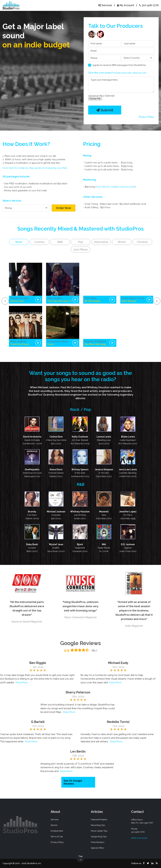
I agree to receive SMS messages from (119, 65)
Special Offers (97, 848)
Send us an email (139, 838)
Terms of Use (57, 837)
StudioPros (140, 65)
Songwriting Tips (99, 837)
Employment (57, 831)
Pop (80, 242)
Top (80, 858)
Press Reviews (98, 842)
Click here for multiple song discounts (116, 187)
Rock (19, 242)
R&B (60, 242)
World (122, 242)
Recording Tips (98, 825)
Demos (54, 825)
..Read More (21, 683)
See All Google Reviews (73, 782)
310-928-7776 (149, 5)
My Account (126, 5)
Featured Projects (99, 820)
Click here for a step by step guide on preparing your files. (35, 168)
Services (105, 5)
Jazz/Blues (80, 249)
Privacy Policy (146, 117)
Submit (105, 110)
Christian (142, 242)
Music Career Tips (99, 831)
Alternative (101, 242)
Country (39, 242)
